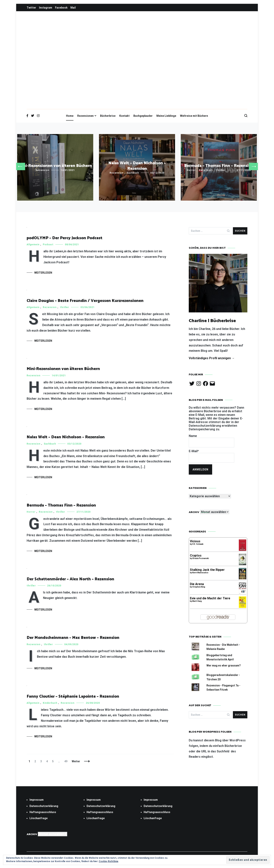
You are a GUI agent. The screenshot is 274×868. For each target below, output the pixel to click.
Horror (191, 170)
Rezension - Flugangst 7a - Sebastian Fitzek (223, 688)
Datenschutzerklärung (44, 806)
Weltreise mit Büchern (194, 116)
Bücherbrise (108, 116)
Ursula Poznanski (201, 558)
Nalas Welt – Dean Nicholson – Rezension (137, 166)
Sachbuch (133, 173)
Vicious (195, 541)
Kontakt (124, 116)
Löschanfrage (39, 818)
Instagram (46, 8)
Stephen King (199, 587)
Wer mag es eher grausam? (224, 665)
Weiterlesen (43, 273)
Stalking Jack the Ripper (207, 570)
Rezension (42, 170)
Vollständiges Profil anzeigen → (212, 358)
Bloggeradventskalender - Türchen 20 (223, 677)
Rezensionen (85, 116)
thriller (221, 170)
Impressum (37, 800)
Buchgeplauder (143, 116)
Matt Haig (197, 601)
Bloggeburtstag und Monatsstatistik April (220, 657)
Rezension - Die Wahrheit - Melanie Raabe (223, 647)
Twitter (31, 8)
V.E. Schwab (198, 544)
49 (67, 761)
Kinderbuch (50, 703)
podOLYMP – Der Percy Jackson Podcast (65, 238)
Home (70, 116)
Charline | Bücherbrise (212, 321)
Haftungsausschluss (43, 812)
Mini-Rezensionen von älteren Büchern (55, 166)
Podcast (48, 245)
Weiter (76, 761)
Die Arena (197, 584)
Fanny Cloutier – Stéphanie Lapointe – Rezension (73, 696)
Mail (73, 8)
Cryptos (196, 556)
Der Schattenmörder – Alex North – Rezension (70, 579)
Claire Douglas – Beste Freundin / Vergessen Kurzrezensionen (85, 301)
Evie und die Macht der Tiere (210, 598)
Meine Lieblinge (166, 116)
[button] (20, 166)
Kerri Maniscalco (200, 573)
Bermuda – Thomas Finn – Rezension (219, 166)
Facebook (61, 8)
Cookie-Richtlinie (109, 861)
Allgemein (33, 245)
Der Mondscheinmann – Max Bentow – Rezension (73, 638)
